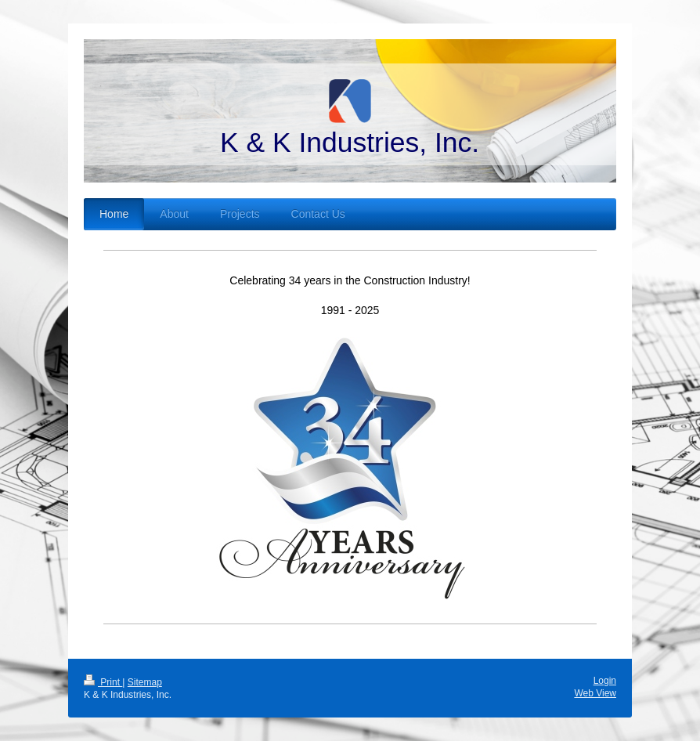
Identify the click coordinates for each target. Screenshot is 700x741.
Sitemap (145, 682)
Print (103, 682)
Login (605, 681)
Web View (595, 693)
